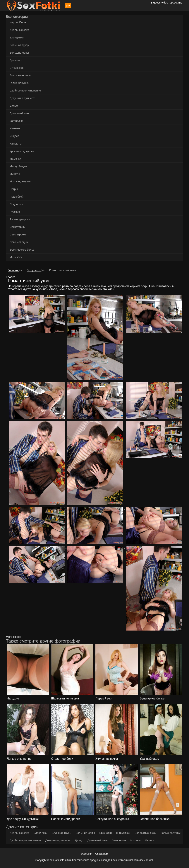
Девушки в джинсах (22, 98)
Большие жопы (19, 53)
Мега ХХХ (16, 257)
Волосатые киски (20, 75)
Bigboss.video (159, 2)
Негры (14, 189)
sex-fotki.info (57, 860)
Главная (13, 270)
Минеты (15, 174)
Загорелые (17, 121)
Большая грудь (19, 45)
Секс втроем (18, 234)
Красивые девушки (22, 151)
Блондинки (17, 37)
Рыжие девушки (20, 219)
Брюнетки (16, 60)
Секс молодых (19, 242)
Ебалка (11, 277)
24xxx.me (176, 2)
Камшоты (16, 143)
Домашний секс (20, 113)
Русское (15, 212)
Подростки (16, 204)
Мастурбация (18, 166)
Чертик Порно (18, 22)
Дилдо (14, 106)
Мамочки (15, 159)
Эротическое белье (22, 250)
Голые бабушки (19, 83)
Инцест (14, 136)
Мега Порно (14, 637)
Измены (15, 128)
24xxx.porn (87, 854)
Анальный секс (19, 30)
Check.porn (102, 854)
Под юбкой (17, 197)
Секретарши (18, 227)
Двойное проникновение (25, 90)
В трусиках (17, 68)
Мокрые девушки (20, 181)
